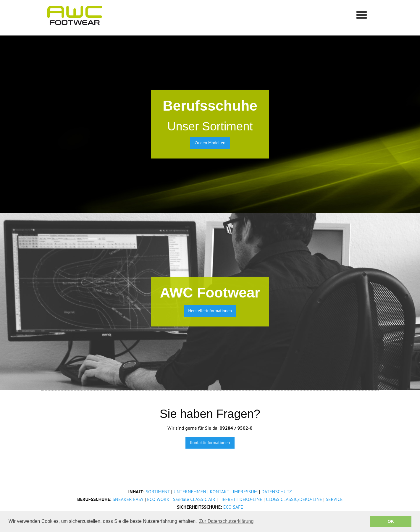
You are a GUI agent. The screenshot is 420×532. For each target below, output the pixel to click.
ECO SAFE (233, 507)
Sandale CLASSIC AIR (194, 499)
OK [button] (391, 521)
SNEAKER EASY (128, 499)
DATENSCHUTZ (277, 491)
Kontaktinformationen (210, 443)
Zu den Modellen (210, 143)
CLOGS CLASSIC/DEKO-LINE (294, 499)
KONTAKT (219, 491)
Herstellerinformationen (210, 311)
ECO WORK (158, 499)
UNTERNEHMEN (190, 491)
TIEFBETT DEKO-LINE (241, 499)
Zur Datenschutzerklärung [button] (226, 521)
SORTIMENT (158, 491)
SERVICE (334, 499)
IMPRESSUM (245, 491)
